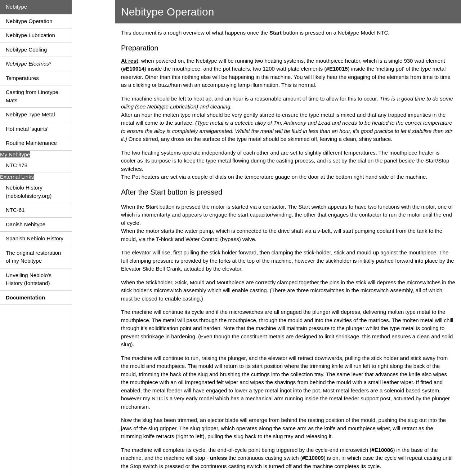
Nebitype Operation (29, 21)
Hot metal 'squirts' (27, 129)
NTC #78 (17, 165)
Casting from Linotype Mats (32, 96)
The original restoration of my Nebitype (33, 257)
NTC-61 (15, 210)
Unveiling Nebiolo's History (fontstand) (29, 279)
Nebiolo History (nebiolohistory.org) (29, 192)
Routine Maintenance (31, 143)
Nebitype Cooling (26, 50)
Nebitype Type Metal (30, 114)
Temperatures (22, 78)
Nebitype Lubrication (30, 35)
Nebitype (16, 7)
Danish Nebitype (26, 224)
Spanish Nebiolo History (35, 238)
